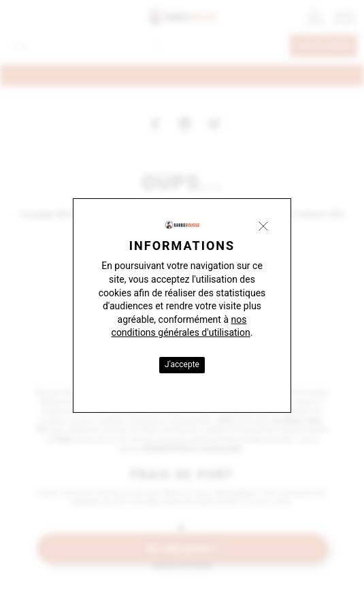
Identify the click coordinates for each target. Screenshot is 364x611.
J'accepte (182, 364)
